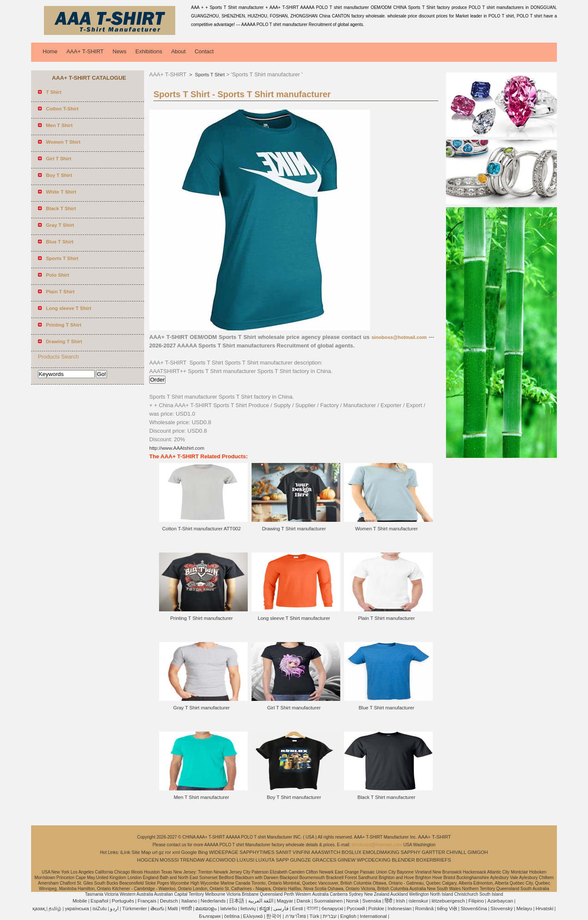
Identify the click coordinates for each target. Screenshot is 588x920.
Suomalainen (328, 901)
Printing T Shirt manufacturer (201, 618)
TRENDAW (192, 860)
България (210, 916)
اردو (114, 908)
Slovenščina (474, 908)
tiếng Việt (447, 908)
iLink (125, 852)
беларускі (332, 908)
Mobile (80, 901)
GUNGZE (300, 860)
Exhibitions (149, 51)
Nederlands (213, 901)
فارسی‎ (281, 908)
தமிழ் (55, 908)
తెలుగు (157, 908)
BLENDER (403, 860)
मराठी (187, 908)
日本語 (237, 901)
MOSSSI (169, 860)
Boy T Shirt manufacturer (294, 797)
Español (99, 901)
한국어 (274, 916)
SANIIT (283, 852)
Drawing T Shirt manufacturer (294, 529)
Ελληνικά (253, 916)
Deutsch (169, 901)
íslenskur (418, 901)
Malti (173, 908)
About (178, 51)
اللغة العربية (261, 901)
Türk (314, 916)
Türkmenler (134, 908)
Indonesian (400, 908)
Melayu (524, 908)
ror (168, 852)
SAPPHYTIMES (257, 852)
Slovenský (501, 908)
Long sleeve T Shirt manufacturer (294, 618)
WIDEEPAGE (224, 852)
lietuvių (248, 908)
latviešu (229, 908)
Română (424, 908)
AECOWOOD (221, 860)
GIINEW (347, 860)
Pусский (356, 908)
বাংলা (312, 908)
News (120, 51)
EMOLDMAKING (381, 852)
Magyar (285, 901)
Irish (400, 901)
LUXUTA (265, 860)
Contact (204, 51)
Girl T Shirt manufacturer (294, 708)
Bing (203, 852)
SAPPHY (411, 852)
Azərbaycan (500, 901)
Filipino (476, 901)
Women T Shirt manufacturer (387, 529)
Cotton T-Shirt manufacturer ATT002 (201, 529)
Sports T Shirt (209, 75)
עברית (330, 916)
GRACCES (324, 860)
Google (189, 852)
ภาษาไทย (296, 916)
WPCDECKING (374, 860)
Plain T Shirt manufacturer (387, 618)
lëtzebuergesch (448, 901)
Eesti (298, 908)
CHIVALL (456, 852)
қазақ (39, 908)
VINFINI (301, 852)
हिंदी (388, 901)
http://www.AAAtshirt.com (177, 448)
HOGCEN (148, 860)
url (155, 852)
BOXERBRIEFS (434, 860)
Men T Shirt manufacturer (201, 797)
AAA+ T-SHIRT (85, 51)
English (348, 916)
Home (50, 51)
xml (176, 852)
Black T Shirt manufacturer (386, 797)
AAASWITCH (326, 852)
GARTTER (433, 852)
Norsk (353, 901)
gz (161, 852)
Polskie (376, 908)
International (373, 916)
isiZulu (100, 908)
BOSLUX (352, 852)
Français (147, 901)
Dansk (304, 901)
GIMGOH (478, 852)
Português (123, 901)
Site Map (141, 852)
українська (77, 908)
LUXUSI (246, 860)
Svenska (372, 901)
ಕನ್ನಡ (265, 908)
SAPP (282, 860)
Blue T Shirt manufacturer (387, 708)
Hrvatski (545, 908)
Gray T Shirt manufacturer (201, 708)
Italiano (189, 901)
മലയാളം (206, 908)
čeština (232, 916)
